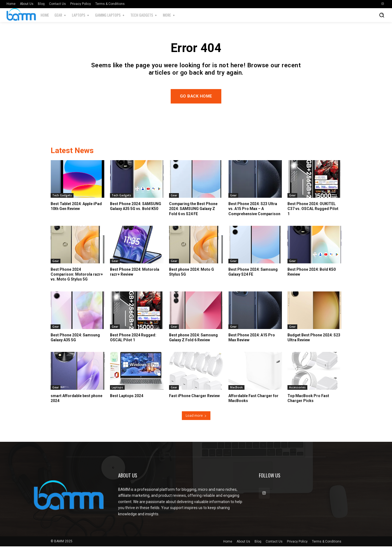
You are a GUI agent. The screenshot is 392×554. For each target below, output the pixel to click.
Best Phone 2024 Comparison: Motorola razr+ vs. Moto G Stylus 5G (77, 282)
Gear (174, 203)
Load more (196, 423)
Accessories (297, 395)
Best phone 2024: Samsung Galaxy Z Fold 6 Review (193, 345)
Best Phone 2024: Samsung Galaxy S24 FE (253, 279)
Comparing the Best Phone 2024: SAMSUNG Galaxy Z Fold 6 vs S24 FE (193, 216)
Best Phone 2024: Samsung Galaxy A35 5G (75, 345)
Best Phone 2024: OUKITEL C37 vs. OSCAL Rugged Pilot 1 (313, 216)
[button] (382, 15)
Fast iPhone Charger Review (194, 403)
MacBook (236, 395)
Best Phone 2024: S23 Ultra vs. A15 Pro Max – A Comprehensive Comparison (254, 216)
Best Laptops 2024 (127, 403)
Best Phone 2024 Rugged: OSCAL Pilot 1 (133, 345)
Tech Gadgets (62, 203)
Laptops (117, 395)
